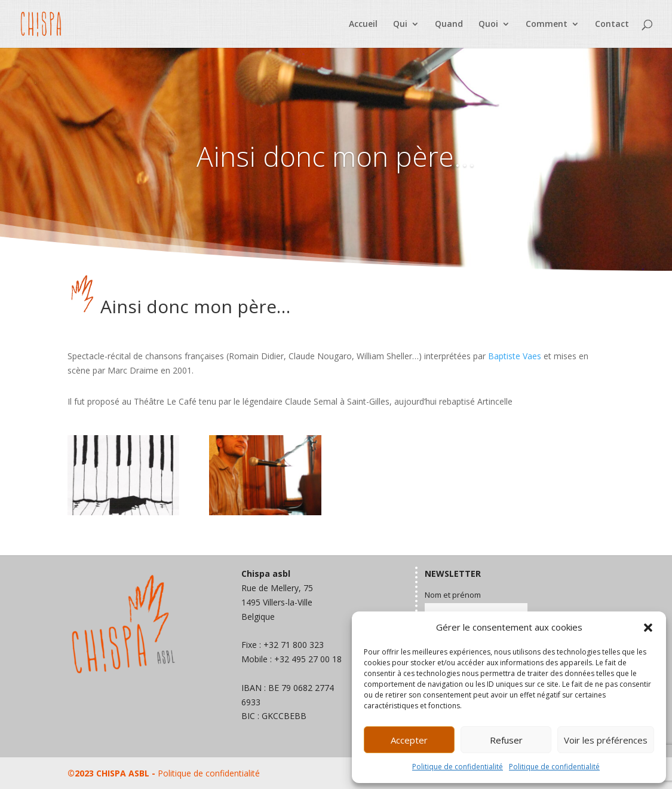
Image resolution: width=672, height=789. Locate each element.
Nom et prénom (453, 595)
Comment (547, 25)
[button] (648, 628)
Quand (449, 25)
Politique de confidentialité (458, 767)
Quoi (488, 25)
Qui (400, 25)
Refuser (506, 740)
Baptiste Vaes (515, 356)
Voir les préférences (606, 740)
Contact (612, 25)
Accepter (409, 740)
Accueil (363, 25)
